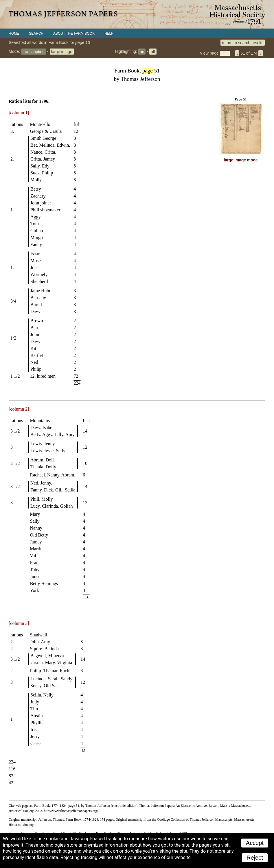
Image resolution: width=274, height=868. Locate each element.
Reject (255, 858)
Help (109, 33)
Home (14, 33)
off (153, 51)
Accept (255, 843)
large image (62, 51)
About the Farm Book (74, 33)
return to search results (243, 42)
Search (36, 33)
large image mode (241, 160)
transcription (34, 51)
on (142, 51)
